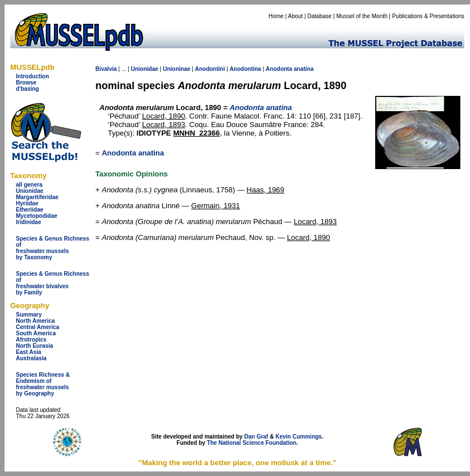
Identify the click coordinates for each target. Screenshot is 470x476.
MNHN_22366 (196, 133)
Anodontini (210, 69)
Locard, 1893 (163, 125)
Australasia (31, 358)
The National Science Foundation (251, 443)
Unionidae (30, 191)
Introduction (32, 76)
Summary (29, 315)
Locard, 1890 (163, 116)
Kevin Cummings (299, 437)
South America (36, 333)
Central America (37, 327)
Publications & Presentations (428, 16)
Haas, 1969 (265, 190)
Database (320, 16)
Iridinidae (28, 222)
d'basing (28, 89)
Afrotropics (31, 340)
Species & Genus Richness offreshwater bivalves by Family (53, 283)
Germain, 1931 (216, 206)
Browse (26, 83)
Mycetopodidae (37, 216)
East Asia (29, 352)
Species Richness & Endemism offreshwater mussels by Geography (43, 384)
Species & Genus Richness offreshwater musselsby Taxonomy (53, 248)
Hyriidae (27, 203)
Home (276, 16)
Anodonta (279, 69)
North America (35, 321)
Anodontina (245, 69)
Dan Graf (256, 437)
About (295, 16)
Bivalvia (106, 69)
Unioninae (177, 69)
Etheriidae (30, 210)
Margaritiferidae (37, 197)
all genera (29, 185)
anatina (304, 69)
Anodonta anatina (133, 153)
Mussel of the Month (362, 16)
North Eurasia (35, 346)
